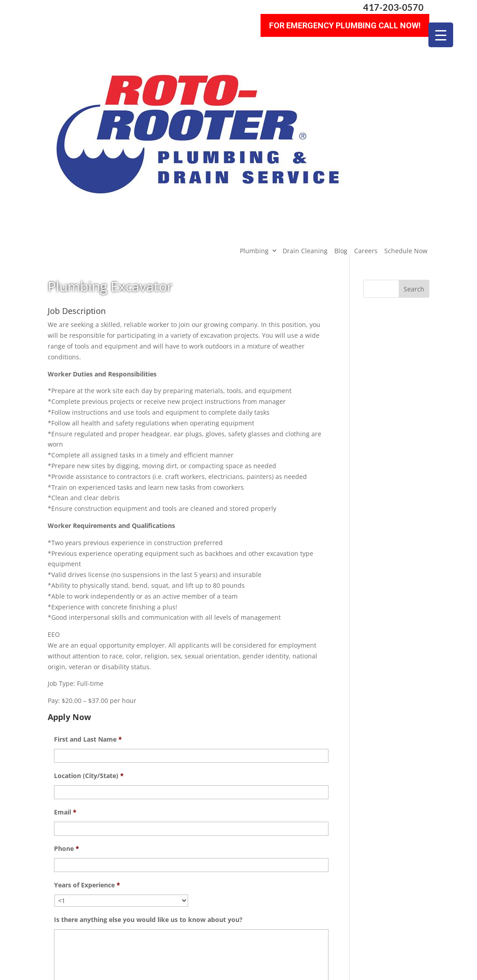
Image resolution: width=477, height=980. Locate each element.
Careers (366, 81)
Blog (341, 81)
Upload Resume (79, 848)
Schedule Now (406, 81)
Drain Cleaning (305, 81)
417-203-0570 (393, 7)
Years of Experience (87, 716)
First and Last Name (88, 570)
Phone (67, 679)
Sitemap (187, 968)
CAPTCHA (69, 882)
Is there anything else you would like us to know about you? (148, 750)
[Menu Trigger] (441, 35)
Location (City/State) (89, 606)
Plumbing (254, 81)
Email (65, 643)
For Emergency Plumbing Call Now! (345, 23)
